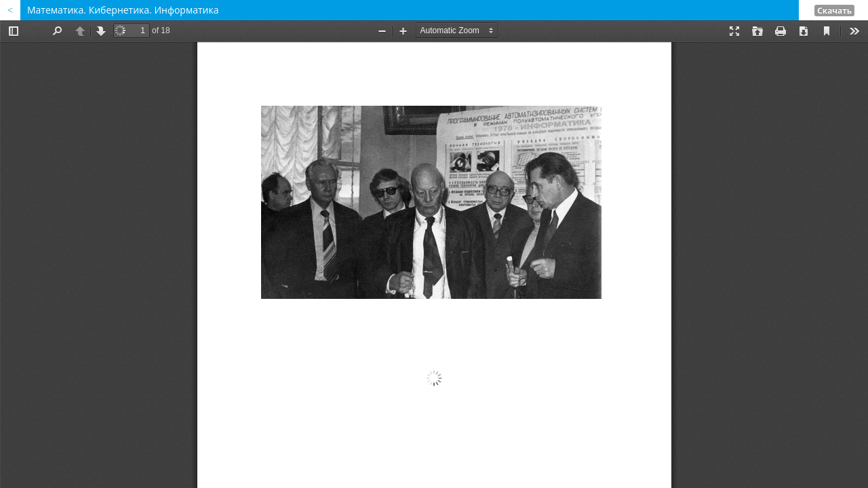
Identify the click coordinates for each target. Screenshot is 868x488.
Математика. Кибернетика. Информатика (123, 10)
